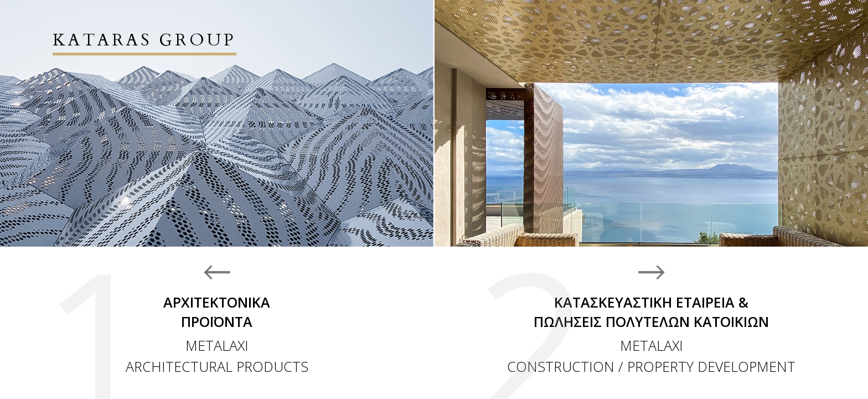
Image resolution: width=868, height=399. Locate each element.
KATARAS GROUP (144, 40)
